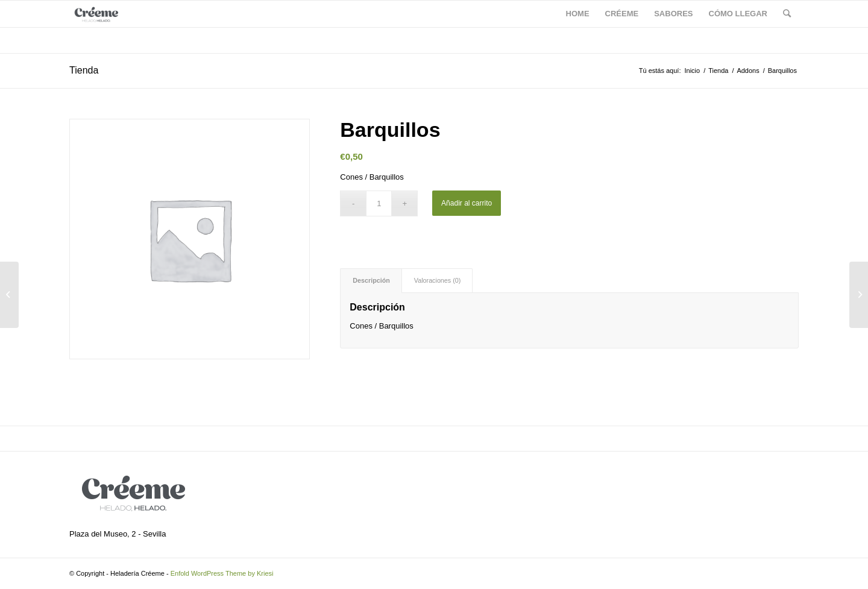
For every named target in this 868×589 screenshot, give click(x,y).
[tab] (371, 281)
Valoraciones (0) (437, 280)
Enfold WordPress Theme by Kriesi (222, 573)
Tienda (84, 70)
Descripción (371, 280)
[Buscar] (787, 14)
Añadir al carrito (467, 203)
